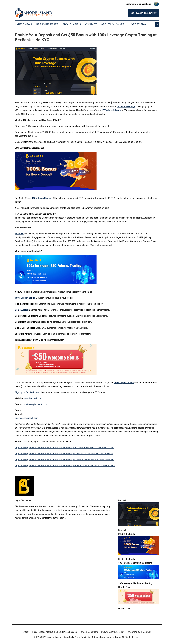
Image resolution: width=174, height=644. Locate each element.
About (26, 632)
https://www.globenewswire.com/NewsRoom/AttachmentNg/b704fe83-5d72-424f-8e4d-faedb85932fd (64, 454)
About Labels (72, 24)
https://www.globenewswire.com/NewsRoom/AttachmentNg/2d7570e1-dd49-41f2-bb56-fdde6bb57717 (65, 447)
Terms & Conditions (89, 632)
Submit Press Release (66, 632)
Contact (91, 24)
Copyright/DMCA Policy (112, 632)
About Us (108, 24)
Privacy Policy (133, 632)
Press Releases (47, 24)
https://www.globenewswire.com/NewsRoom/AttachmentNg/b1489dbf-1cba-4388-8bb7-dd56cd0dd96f (65, 460)
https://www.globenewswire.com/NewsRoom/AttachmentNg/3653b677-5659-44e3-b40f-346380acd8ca (65, 466)
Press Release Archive (43, 632)
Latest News (23, 24)
